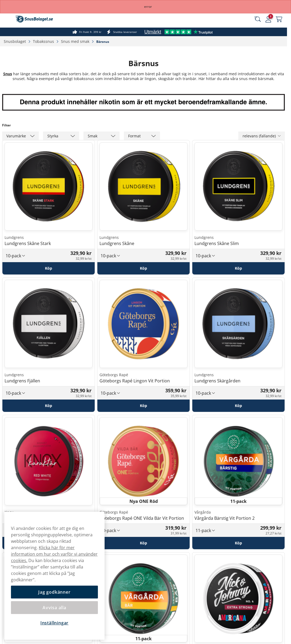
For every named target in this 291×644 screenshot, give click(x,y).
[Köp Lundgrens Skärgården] (238, 406)
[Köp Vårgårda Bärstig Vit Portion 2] (238, 543)
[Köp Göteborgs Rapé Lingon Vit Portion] (143, 406)
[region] (54, 576)
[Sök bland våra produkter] (258, 19)
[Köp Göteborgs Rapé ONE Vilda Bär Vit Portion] (143, 543)
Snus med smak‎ (76, 41)
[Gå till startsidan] (34, 19)
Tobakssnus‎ (44, 41)
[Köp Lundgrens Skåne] (143, 268)
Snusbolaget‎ (15, 41)
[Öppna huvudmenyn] (8, 19)
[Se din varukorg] (279, 19)
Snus (8, 74)
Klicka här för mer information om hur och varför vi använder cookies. (54, 554)
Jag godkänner (54, 592)
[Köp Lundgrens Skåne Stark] (49, 268)
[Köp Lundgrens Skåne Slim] (238, 268)
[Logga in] (268, 19)
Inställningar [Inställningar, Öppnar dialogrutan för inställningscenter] (54, 623)
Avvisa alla (54, 608)
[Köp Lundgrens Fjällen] (49, 406)
